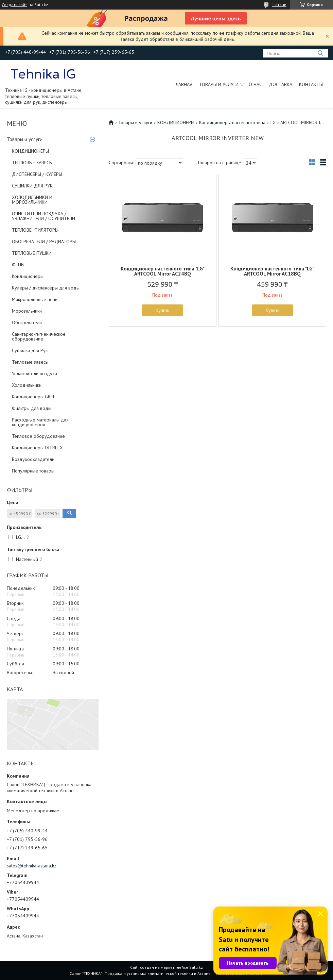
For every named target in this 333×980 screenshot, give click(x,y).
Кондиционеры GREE (34, 397)
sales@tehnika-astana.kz (32, 866)
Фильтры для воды (32, 408)
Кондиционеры (28, 276)
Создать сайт (14, 5)
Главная (183, 84)
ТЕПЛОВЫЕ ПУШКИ (32, 253)
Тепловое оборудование (38, 436)
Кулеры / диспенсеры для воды (46, 288)
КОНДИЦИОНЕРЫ (30, 151)
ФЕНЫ (18, 265)
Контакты (311, 84)
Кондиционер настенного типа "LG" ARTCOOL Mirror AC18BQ (272, 271)
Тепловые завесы (30, 362)
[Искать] (320, 53)
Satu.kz (196, 967)
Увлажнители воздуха (34, 373)
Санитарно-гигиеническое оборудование (39, 336)
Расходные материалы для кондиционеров (40, 422)
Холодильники (27, 385)
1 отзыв (279, 5)
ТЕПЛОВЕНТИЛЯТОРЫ (35, 230)
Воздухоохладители (33, 459)
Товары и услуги (219, 84)
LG (273, 122)
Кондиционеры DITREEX (37, 448)
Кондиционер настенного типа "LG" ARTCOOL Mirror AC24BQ (163, 271)
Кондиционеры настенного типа (232, 122)
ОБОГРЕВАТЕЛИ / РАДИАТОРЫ (44, 242)
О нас (255, 84)
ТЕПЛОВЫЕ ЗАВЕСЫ (32, 163)
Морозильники (27, 311)
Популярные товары (33, 471)
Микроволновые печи (35, 299)
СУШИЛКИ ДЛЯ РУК (32, 186)
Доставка (281, 84)
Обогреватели (27, 322)
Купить (162, 310)
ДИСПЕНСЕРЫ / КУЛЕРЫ (37, 174)
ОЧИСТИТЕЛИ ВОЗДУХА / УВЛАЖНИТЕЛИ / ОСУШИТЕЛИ (43, 216)
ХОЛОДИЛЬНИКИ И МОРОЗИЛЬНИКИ (32, 200)
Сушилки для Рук (30, 350)
